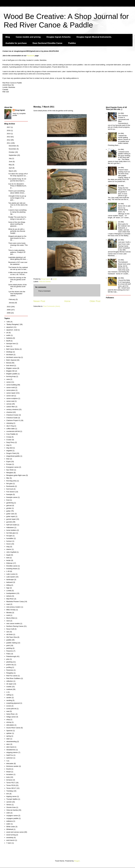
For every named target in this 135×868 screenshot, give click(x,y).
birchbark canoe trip (13, 357)
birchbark (10, 355)
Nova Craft (10, 629)
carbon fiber (11, 407)
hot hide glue (11, 533)
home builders (11, 530)
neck (8, 621)
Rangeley (10, 673)
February (12, 299)
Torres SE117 (11, 788)
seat (8, 711)
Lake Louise (11, 574)
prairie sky (10, 665)
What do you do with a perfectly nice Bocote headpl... (17, 231)
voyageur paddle (12, 818)
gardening (10, 503)
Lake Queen (11, 577)
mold (8, 615)
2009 (9, 310)
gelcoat (9, 505)
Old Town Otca (12, 637)
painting (9, 648)
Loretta (9, 591)
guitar (8, 511)
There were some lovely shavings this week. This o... (18, 245)
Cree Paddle (11, 434)
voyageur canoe (12, 816)
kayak (8, 555)
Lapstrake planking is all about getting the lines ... (18, 258)
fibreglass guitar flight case (16, 475)
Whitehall (10, 829)
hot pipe (9, 536)
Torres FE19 (11, 785)
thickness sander (12, 766)
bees (8, 346)
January (12, 303)
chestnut (9, 412)
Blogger (77, 861)
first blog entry (11, 481)
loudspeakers (11, 593)
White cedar (11, 827)
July (10, 158)
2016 (9, 130)
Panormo (10, 651)
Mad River (10, 599)
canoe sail (10, 396)
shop (8, 720)
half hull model (12, 525)
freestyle (9, 494)
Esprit (8, 462)
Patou (8, 654)
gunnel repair (11, 519)
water (8, 824)
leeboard (9, 582)
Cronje (9, 437)
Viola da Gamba (45, 282)
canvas (9, 404)
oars (8, 632)
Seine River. (11, 714)
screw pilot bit (11, 709)
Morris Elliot (11, 618)
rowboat (9, 689)
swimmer (10, 758)
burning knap (11, 376)
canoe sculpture (12, 398)
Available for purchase (16, 43)
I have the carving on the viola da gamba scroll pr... (17, 279)
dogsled (9, 451)
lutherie (9, 596)
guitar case (10, 514)
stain (8, 739)
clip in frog (10, 426)
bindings (9, 352)
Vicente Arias (11, 807)
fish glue (9, 483)
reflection (10, 681)
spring (8, 736)
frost (8, 500)
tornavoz (9, 780)
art (7, 333)
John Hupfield (11, 552)
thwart (8, 772)
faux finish (10, 470)
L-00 (8, 571)
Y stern (9, 843)
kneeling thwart (12, 569)
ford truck (10, 489)
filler (8, 478)
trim (8, 794)
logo (8, 588)
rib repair (9, 684)
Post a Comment (44, 291)
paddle (9, 640)
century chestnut (12, 409)
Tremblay (10, 791)
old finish (9, 634)
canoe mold (10, 387)
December (13, 146)
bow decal (10, 365)
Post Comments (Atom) (52, 306)
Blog (8, 37)
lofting (8, 585)
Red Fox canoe (12, 676)
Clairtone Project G (13, 420)
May (11, 165)
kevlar (8, 560)
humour (9, 541)
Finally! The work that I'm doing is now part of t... (17, 218)
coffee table (10, 429)
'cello (8, 322)
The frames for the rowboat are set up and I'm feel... (18, 268)
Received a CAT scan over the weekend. (18, 263)
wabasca (9, 821)
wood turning (11, 835)
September (13, 155)
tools (8, 777)
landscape (10, 580)
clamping (10, 423)
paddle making (12, 643)
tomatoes (10, 774)
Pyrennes (10, 670)
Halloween (10, 527)
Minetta (9, 613)
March (11, 171)
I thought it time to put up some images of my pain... (17, 198)
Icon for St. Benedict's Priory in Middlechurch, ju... (17, 186)
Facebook (31, 56)
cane (8, 379)
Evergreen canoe (12, 467)
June (11, 162)
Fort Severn (11, 492)
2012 (9, 140)
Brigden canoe (12, 368)
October (12, 152)
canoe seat (10, 401)
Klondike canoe (12, 566)
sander (9, 698)
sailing (9, 695)
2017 (9, 127)
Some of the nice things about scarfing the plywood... (17, 224)
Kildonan (9, 563)
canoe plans (11, 390)
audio (8, 335)
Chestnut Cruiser (12, 415)
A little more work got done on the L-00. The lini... (18, 273)
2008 (9, 313)
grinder (9, 508)
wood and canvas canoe (15, 832)
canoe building (12, 385)
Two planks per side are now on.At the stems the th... (18, 205)
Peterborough (11, 656)
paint (8, 645)
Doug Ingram (20, 110)
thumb (9, 769)
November (13, 149)
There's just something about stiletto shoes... (17, 192)
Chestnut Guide (12, 418)
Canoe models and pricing (28, 37)
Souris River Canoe (13, 728)
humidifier (10, 538)
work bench (10, 840)
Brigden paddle (12, 374)
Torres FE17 (11, 783)
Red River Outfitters (13, 678)
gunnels (9, 522)
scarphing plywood (13, 703)
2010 (9, 307)
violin (8, 813)
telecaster (10, 763)
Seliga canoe (11, 717)
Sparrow (9, 731)
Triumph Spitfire (12, 799)
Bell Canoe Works (13, 349)
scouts (9, 706)
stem (8, 744)
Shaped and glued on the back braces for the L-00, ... (17, 238)
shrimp (9, 722)
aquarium (10, 327)
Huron (8, 544)
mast (8, 604)
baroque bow (11, 344)
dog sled (9, 448)
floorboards (10, 486)
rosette (9, 687)
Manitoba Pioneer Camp (15, 602)
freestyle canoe (12, 497)
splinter (9, 733)
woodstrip (10, 838)
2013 (9, 137)
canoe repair (11, 393)
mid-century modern (13, 607)
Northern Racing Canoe (15, 626)
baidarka (9, 338)
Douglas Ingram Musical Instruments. (94, 37)
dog (8, 445)
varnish (9, 802)
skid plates (10, 725)
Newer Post (39, 301)
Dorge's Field (11, 453)
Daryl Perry (10, 442)
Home (67, 301)
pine (8, 659)
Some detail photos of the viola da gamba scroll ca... (17, 287)
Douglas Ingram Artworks (59, 37)
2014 (9, 134)
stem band (10, 747)
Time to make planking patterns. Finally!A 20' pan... (17, 252)
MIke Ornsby (11, 610)
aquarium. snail (12, 330)
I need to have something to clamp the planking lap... (17, 212)
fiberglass (10, 473)
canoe (8, 382)
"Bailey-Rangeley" (13, 324)
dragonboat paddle (13, 456)
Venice (9, 805)
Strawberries (11, 750)
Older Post (95, 301)
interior (9, 549)
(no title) (121, 113)
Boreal (9, 363)
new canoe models (13, 623)
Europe (9, 464)
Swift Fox (10, 755)
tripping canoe (11, 796)
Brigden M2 (10, 371)
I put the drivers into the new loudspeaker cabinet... (17, 294)
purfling (9, 667)
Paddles (72, 43)
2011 (9, 143)
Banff (8, 341)
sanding (9, 700)
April (11, 168)
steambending (11, 741)
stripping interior (12, 752)
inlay (8, 547)
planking (9, 662)
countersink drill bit (13, 431)
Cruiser (9, 440)
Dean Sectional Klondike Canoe (47, 43)
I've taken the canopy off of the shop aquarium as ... (18, 175)
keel (8, 558)
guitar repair (11, 516)
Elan (8, 459)
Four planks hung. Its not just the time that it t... (17, 180)
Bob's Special (11, 360)
